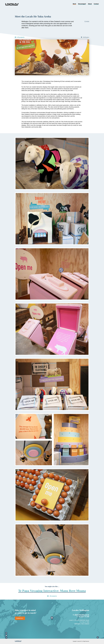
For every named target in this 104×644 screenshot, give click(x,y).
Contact (96, 4)
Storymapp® (82, 4)
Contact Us (20, 618)
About (90, 4)
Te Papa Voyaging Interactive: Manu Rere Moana (52, 591)
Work (74, 4)
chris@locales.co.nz (82, 615)
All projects (21, 37)
